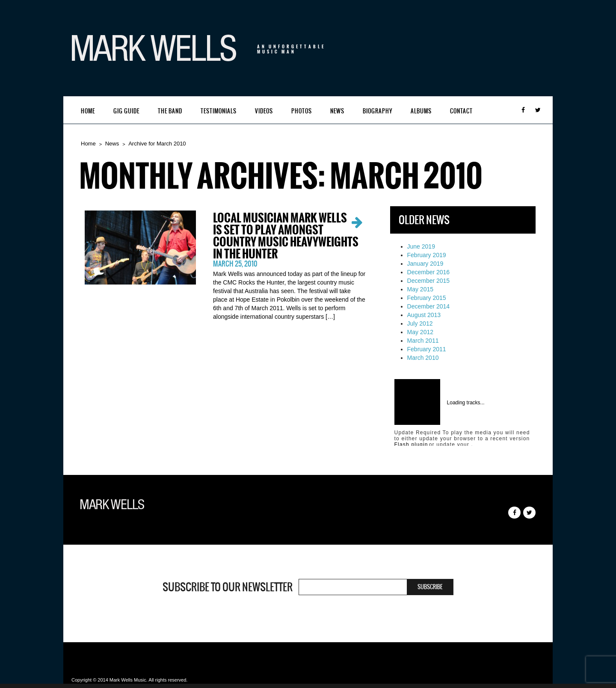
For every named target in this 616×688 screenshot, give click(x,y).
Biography (378, 111)
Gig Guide (126, 111)
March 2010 (423, 358)
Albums (421, 111)
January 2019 (425, 264)
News (337, 111)
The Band (170, 111)
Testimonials (219, 111)
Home (88, 111)
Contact (461, 111)
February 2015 (427, 298)
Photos (302, 111)
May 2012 (420, 332)
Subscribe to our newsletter (228, 587)
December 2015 (429, 281)
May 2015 (420, 289)
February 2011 (427, 349)
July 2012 (420, 323)
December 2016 (429, 272)
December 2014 (429, 306)
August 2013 (424, 315)
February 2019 (427, 255)
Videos (264, 111)
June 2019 (421, 246)
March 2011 (423, 341)
